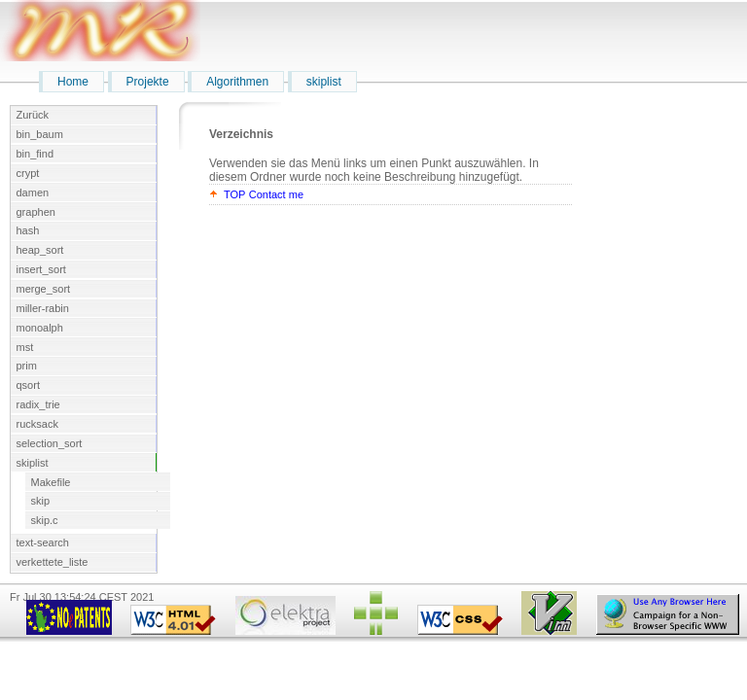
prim (27, 366)
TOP (234, 194)
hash (28, 230)
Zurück (33, 115)
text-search (43, 542)
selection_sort (50, 443)
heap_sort (40, 250)
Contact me (276, 194)
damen (33, 192)
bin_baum (40, 134)
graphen (36, 212)
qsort (28, 385)
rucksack (37, 424)
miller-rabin (43, 308)
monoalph (40, 328)
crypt (28, 173)
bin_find (36, 154)
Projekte (148, 82)
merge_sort (44, 289)
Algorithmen (237, 82)
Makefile (51, 482)
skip (41, 501)
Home (73, 82)
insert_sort (41, 269)
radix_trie (38, 404)
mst (25, 347)
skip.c (45, 520)
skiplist (324, 82)
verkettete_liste (53, 562)
